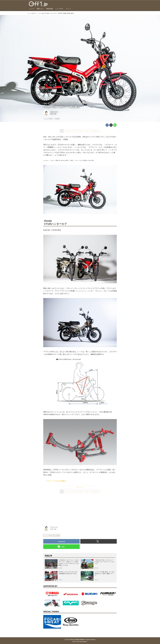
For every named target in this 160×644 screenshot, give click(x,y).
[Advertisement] (59, 509)
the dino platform (82, 642)
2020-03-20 (54, 112)
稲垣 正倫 (53, 114)
